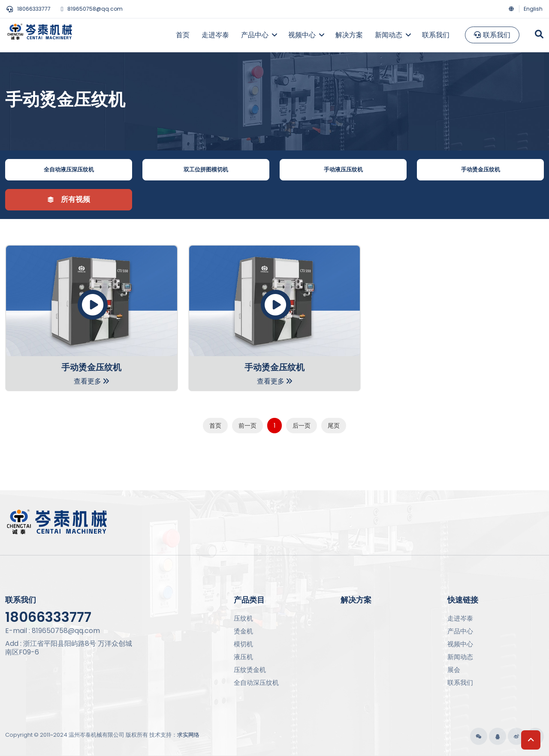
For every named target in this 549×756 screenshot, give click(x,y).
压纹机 (243, 618)
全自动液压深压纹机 (69, 169)
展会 (454, 670)
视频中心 (460, 644)
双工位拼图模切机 (206, 169)
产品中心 (460, 631)
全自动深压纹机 (256, 682)
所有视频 (69, 199)
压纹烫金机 (250, 670)
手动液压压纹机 (343, 169)
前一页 (247, 426)
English (533, 9)
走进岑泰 (460, 618)
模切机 (243, 644)
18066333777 (29, 9)
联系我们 (492, 35)
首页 (215, 426)
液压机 (243, 657)
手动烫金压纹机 (481, 169)
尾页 (334, 426)
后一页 (302, 426)
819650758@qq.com (92, 9)
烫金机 (243, 631)
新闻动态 (460, 657)
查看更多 (91, 381)
